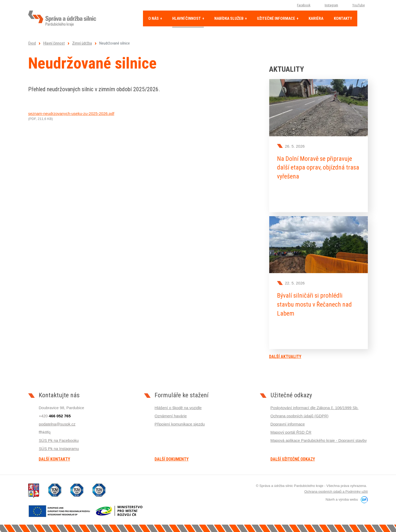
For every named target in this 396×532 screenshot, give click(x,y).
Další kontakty (54, 459)
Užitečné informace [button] (276, 18)
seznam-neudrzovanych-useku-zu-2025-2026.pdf (71, 113)
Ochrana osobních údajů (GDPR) (300, 416)
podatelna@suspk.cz (57, 424)
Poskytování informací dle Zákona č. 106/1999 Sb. (315, 407)
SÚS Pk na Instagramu (59, 448)
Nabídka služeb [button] (229, 18)
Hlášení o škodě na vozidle (178, 407)
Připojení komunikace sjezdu (180, 424)
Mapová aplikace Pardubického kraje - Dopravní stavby (319, 440)
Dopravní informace (288, 424)
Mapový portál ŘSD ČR (291, 432)
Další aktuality (285, 356)
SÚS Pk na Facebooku (59, 440)
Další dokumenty (172, 459)
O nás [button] (154, 18)
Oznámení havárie (171, 416)
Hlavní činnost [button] (187, 18)
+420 (55, 416)
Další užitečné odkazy (293, 459)
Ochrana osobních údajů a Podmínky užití (336, 492)
